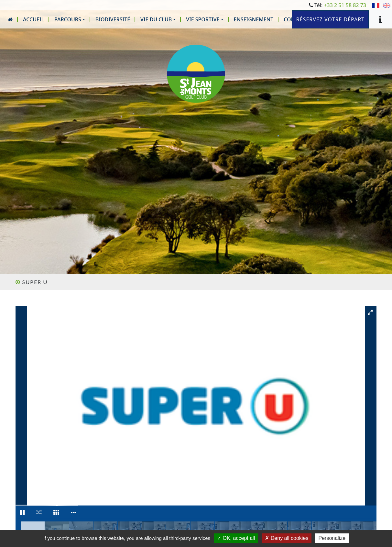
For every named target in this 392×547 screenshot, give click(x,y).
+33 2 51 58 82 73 (345, 5)
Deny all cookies (287, 538)
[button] (70, 19)
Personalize (332, 538)
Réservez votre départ (330, 19)
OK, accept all (236, 538)
